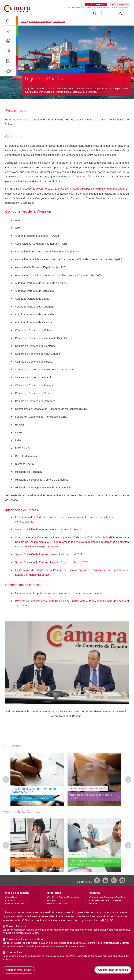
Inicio (24, 21)
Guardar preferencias (19, 970)
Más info (107, 920)
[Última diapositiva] (6, 780)
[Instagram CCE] (114, 880)
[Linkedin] (105, 880)
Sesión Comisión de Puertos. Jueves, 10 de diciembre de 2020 (52, 562)
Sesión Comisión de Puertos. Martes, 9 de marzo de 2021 (49, 554)
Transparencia (120, 5)
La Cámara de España (72, 8)
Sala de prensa (121, 8)
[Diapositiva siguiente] (128, 780)
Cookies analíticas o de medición (25, 939)
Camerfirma (11, 897)
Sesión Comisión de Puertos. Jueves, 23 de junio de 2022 (49, 529)
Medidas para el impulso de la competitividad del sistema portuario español (80, 189)
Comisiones (59, 21)
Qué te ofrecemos (98, 8)
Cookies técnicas (16, 926)
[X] (97, 880)
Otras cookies (14, 952)
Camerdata (11, 901)
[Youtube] (122, 880)
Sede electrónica (96, 5)
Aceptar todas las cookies (113, 970)
